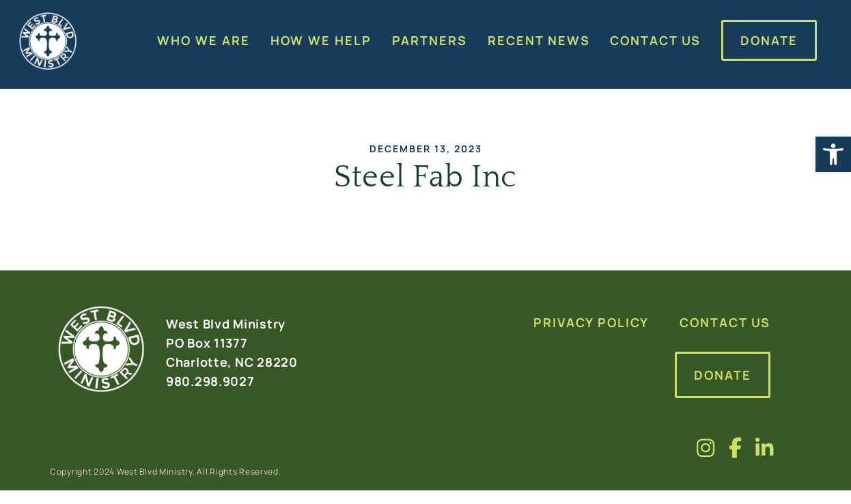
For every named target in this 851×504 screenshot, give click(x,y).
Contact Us (725, 322)
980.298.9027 (210, 381)
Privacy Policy (591, 322)
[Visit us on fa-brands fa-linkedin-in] (765, 448)
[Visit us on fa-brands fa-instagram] (706, 448)
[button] (833, 154)
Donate (723, 375)
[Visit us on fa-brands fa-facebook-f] (736, 448)
